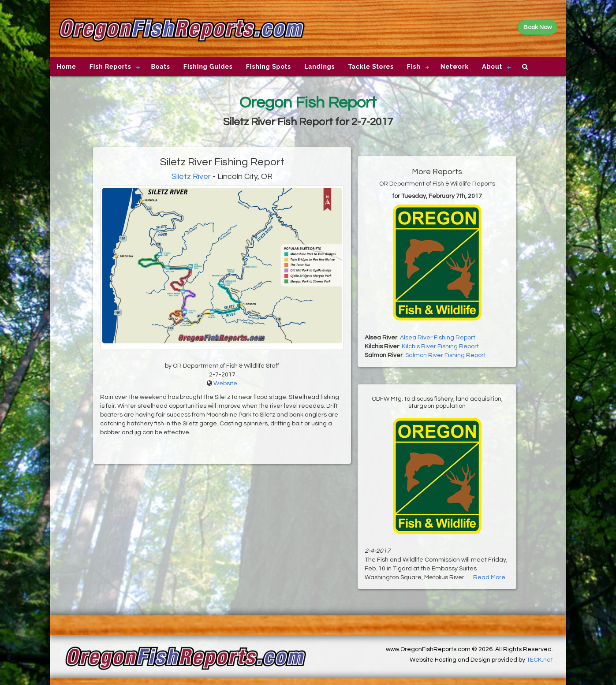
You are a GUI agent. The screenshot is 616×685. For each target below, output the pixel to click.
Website (225, 383)
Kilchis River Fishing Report (440, 346)
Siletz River (191, 177)
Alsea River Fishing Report (438, 338)
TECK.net (540, 660)
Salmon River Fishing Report (446, 355)
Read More (489, 577)
